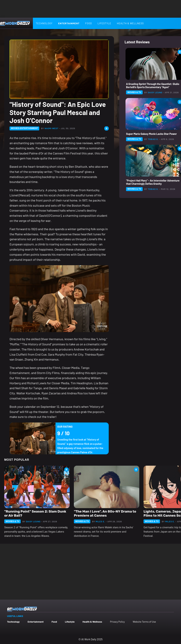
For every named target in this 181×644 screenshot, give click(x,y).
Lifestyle (104, 23)
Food (89, 23)
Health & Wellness (130, 23)
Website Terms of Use (144, 622)
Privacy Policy (117, 622)
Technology (44, 23)
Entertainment (69, 23)
